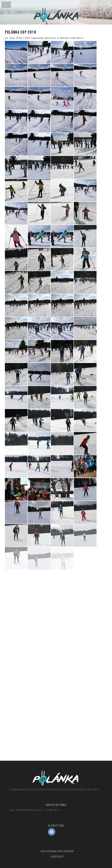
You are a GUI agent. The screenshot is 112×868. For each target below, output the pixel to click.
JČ (63, 857)
